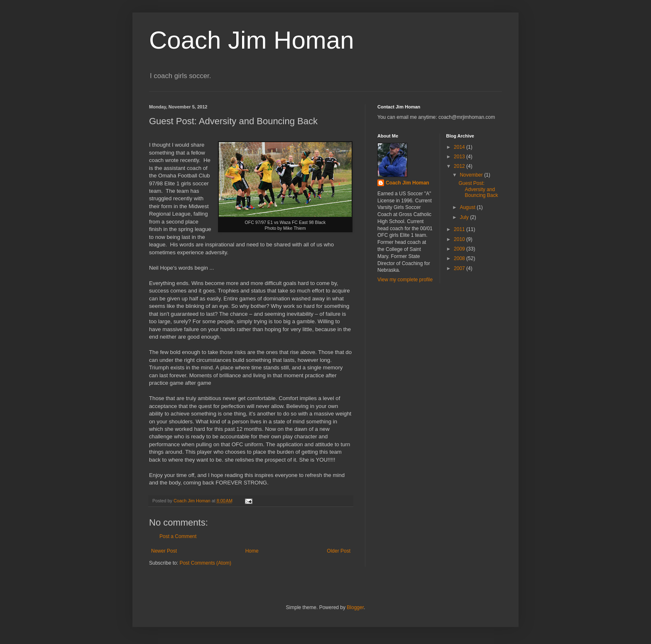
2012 (460, 166)
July (465, 217)
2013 (460, 157)
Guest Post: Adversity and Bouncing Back (478, 189)
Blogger (355, 607)
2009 (460, 249)
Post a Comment (178, 536)
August (468, 207)
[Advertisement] (415, 327)
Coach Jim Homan (252, 40)
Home (252, 551)
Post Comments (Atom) (205, 563)
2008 (460, 258)
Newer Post (164, 551)
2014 (460, 147)
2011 (460, 229)
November (472, 175)
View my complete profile (405, 280)
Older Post (339, 551)
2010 (460, 239)
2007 (460, 268)
